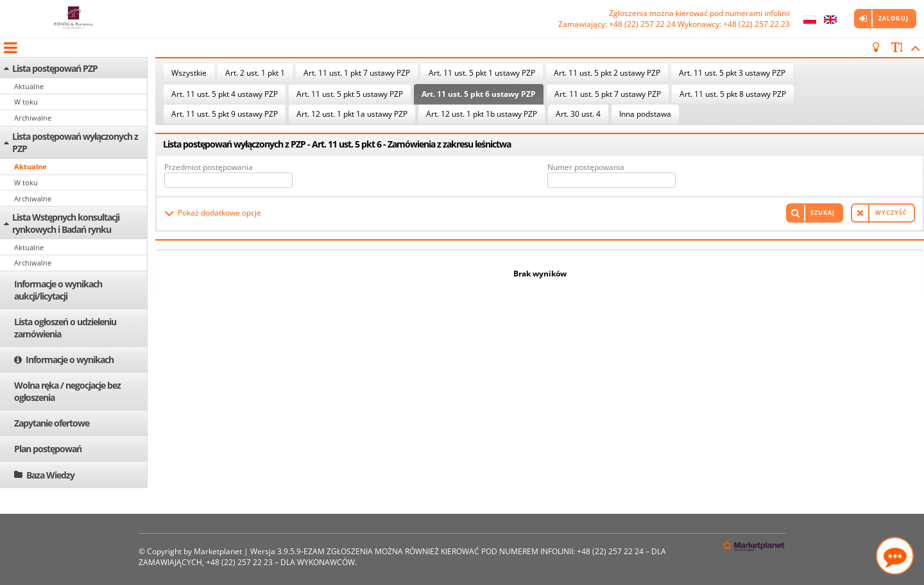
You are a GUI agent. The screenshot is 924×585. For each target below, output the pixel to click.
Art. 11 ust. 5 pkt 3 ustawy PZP (732, 73)
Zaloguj (894, 18)
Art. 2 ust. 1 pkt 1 (255, 73)
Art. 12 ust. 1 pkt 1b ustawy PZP (482, 114)
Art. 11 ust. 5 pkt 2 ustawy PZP (607, 73)
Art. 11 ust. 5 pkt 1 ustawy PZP (482, 73)
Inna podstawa (645, 114)
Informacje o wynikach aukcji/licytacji (58, 290)
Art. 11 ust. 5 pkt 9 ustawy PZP (225, 114)
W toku (26, 102)
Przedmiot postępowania (209, 167)
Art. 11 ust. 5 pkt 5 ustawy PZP (350, 94)
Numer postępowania (586, 167)
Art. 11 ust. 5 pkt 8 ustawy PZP (733, 94)
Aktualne (29, 86)
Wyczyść (891, 213)
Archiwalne (33, 118)
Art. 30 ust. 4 (578, 114)
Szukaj (823, 213)
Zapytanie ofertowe (52, 423)
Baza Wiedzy (50, 475)
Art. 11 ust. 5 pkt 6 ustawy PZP (479, 94)
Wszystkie (189, 73)
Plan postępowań (48, 449)
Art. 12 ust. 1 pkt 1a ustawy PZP (352, 114)
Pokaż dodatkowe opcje (219, 213)
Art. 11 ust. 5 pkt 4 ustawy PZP (225, 94)
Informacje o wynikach (70, 360)
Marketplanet (218, 551)
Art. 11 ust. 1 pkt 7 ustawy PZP (357, 73)
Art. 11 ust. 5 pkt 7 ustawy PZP (608, 94)
